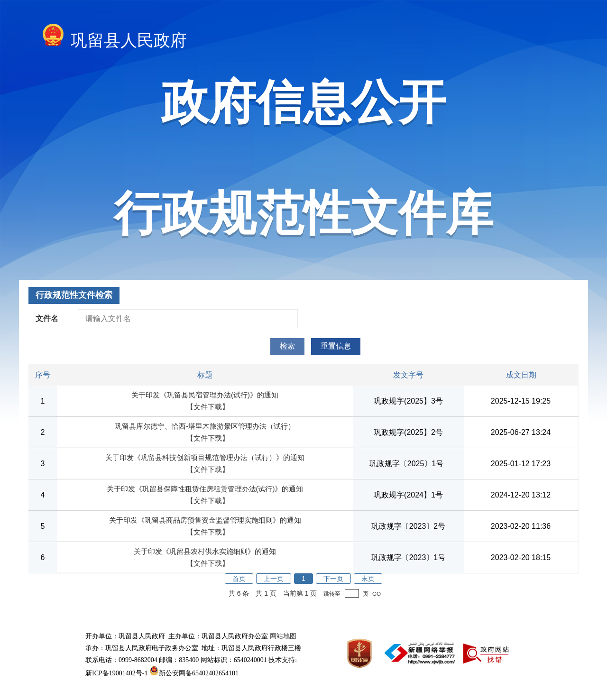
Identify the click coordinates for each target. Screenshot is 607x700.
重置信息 (336, 346)
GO (377, 594)
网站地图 (283, 636)
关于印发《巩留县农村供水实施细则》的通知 (205, 551)
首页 (239, 579)
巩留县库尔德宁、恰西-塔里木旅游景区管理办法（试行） (205, 426)
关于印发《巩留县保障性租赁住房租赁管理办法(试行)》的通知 (205, 489)
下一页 (333, 579)
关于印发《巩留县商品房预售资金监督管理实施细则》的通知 (205, 520)
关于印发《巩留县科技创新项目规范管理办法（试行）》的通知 (205, 457)
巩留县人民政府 (115, 38)
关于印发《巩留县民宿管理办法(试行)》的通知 (205, 395)
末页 (368, 579)
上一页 (274, 579)
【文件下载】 (208, 407)
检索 (287, 346)
